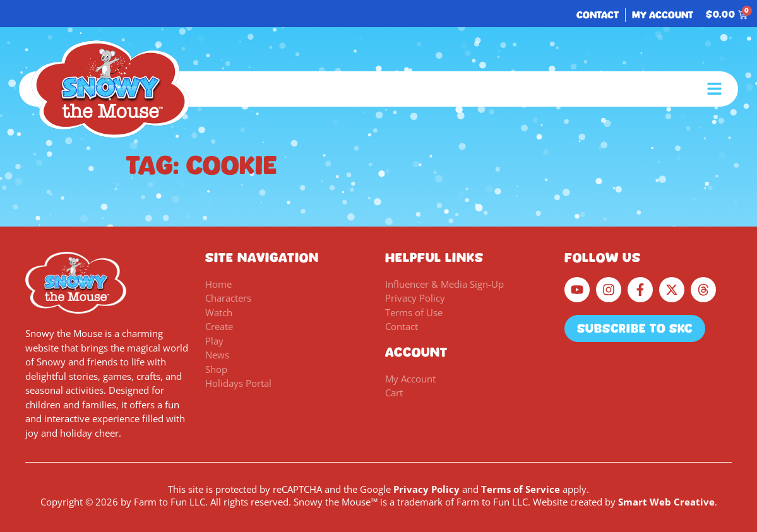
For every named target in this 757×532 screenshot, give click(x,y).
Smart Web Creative (666, 502)
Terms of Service (521, 489)
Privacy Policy (426, 489)
